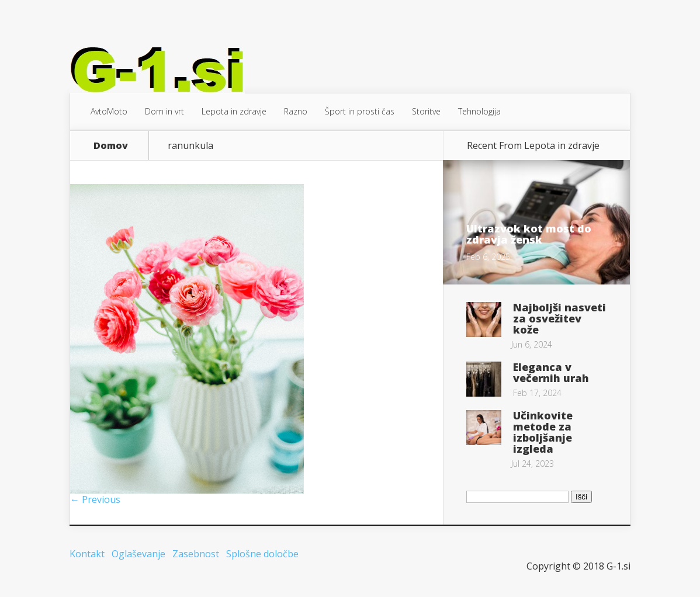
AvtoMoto (109, 111)
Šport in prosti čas (360, 111)
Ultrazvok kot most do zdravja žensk (529, 234)
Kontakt (87, 554)
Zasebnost (196, 554)
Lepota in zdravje (234, 111)
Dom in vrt (164, 111)
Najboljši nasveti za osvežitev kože (559, 318)
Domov (111, 145)
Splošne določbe (262, 554)
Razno (296, 111)
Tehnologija (479, 111)
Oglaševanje (138, 554)
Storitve (426, 111)
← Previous (95, 499)
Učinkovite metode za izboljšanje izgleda (543, 432)
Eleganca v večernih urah (551, 372)
